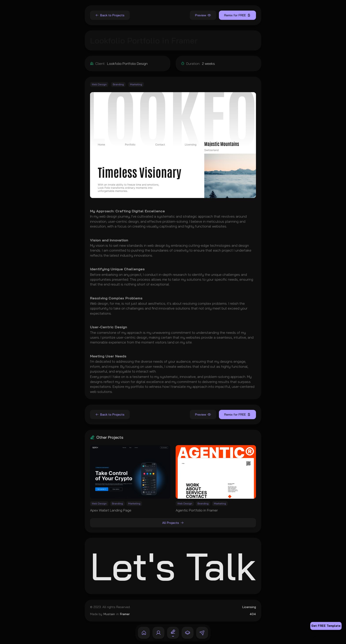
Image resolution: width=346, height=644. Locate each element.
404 (253, 614)
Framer (125, 614)
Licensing (249, 607)
